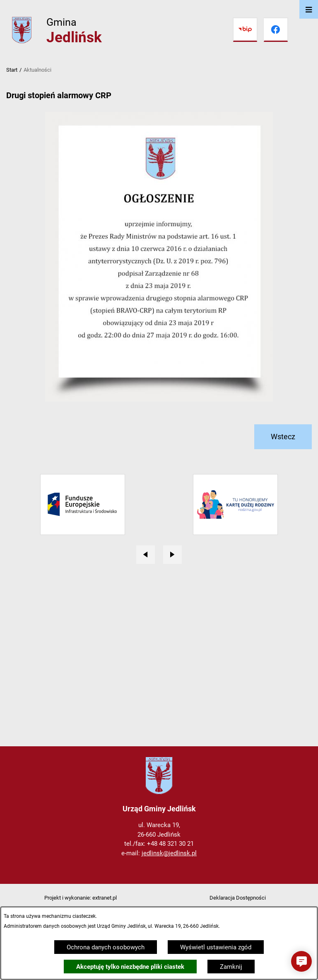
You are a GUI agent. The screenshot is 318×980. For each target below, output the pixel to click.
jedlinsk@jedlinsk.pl (169, 853)
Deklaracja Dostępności (238, 898)
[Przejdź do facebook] (276, 30)
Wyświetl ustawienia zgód (216, 947)
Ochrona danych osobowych (106, 947)
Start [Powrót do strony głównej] (12, 70)
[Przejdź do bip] (245, 30)
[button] (301, 961)
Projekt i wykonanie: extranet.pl (81, 898)
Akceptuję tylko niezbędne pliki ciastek (130, 967)
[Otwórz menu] (309, 9)
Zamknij (231, 967)
